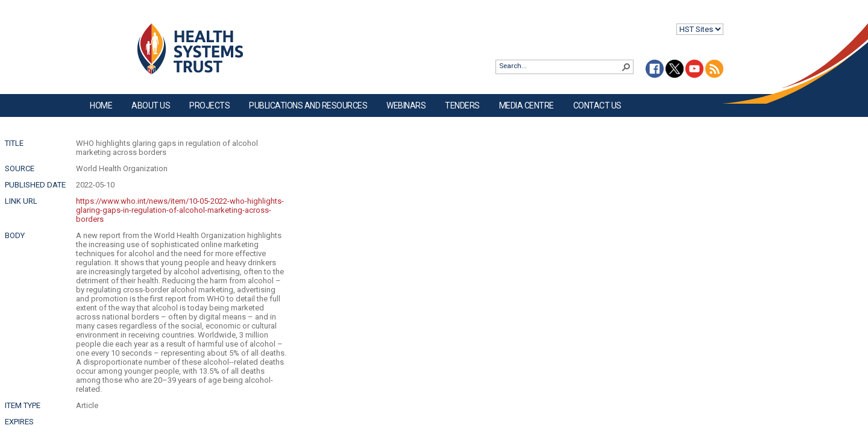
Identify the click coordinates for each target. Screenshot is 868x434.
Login (10, 19)
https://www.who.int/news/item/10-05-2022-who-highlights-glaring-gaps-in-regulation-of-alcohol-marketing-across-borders (180, 210)
